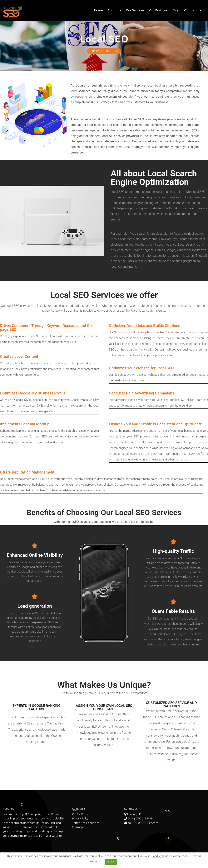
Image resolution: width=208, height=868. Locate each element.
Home (99, 10)
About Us (114, 10)
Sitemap (78, 827)
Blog (176, 10)
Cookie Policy (80, 814)
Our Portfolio (159, 10)
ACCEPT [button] (111, 862)
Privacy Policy (80, 819)
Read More (158, 856)
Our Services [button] (135, 10)
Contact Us (193, 10)
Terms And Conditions (86, 823)
